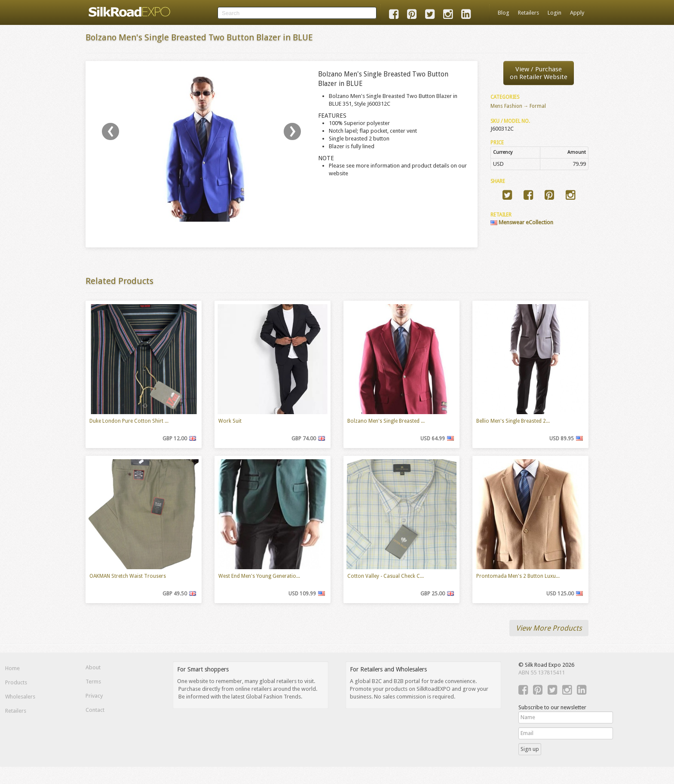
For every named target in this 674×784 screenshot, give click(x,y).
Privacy (94, 696)
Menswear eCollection (522, 222)
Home (12, 668)
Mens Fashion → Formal (518, 106)
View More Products (549, 628)
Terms (93, 682)
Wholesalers (20, 697)
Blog (504, 13)
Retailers (528, 13)
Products (16, 682)
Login (555, 13)
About (93, 667)
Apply (577, 13)
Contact (95, 710)
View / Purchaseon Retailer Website (539, 73)
